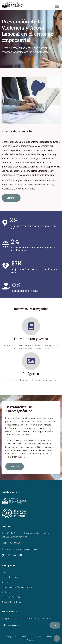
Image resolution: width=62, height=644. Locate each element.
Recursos (6, 582)
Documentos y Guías (31, 339)
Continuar (15, 466)
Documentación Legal (11, 602)
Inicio (4, 572)
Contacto (6, 592)
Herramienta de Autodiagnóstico (19, 409)
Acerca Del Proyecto (11, 577)
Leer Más (11, 198)
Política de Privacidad (11, 597)
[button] (57, 6)
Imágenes (31, 374)
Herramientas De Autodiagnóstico (17, 587)
